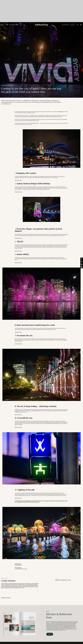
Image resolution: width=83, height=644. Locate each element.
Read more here (18, 415)
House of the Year (65, 25)
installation (58, 580)
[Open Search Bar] (77, 25)
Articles (7, 25)
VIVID (69, 580)
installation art (64, 580)
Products (11, 25)
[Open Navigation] (81, 25)
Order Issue (50, 634)
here (16, 502)
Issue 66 (73, 25)
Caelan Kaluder (10, 85)
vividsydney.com (18, 565)
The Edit (16, 25)
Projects (3, 25)
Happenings (4, 85)
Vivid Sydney (60, 112)
